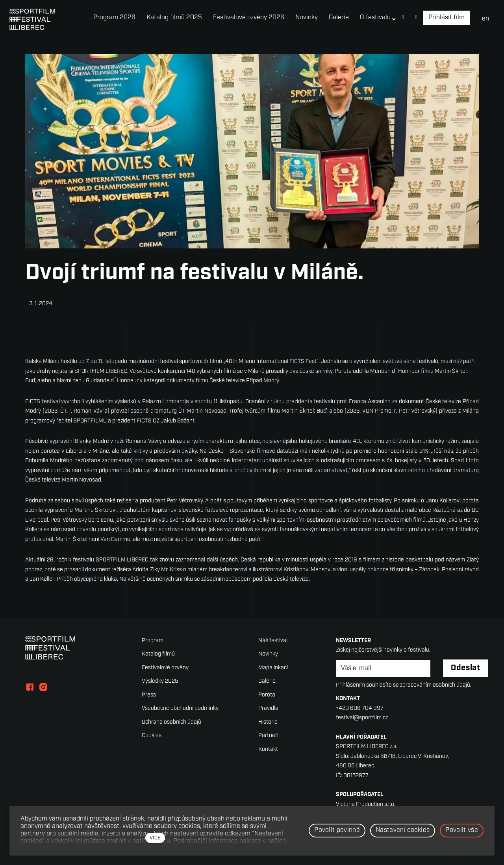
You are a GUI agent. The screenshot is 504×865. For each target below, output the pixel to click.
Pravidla (268, 708)
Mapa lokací (273, 668)
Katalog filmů (158, 654)
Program (153, 641)
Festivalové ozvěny (165, 668)
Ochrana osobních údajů (171, 722)
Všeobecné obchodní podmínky (180, 708)
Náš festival (273, 641)
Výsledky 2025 (160, 681)
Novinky (268, 654)
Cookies (152, 736)
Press (149, 695)
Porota (267, 695)
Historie (268, 722)
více (155, 838)
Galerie (267, 681)
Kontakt (268, 749)
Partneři (268, 736)
